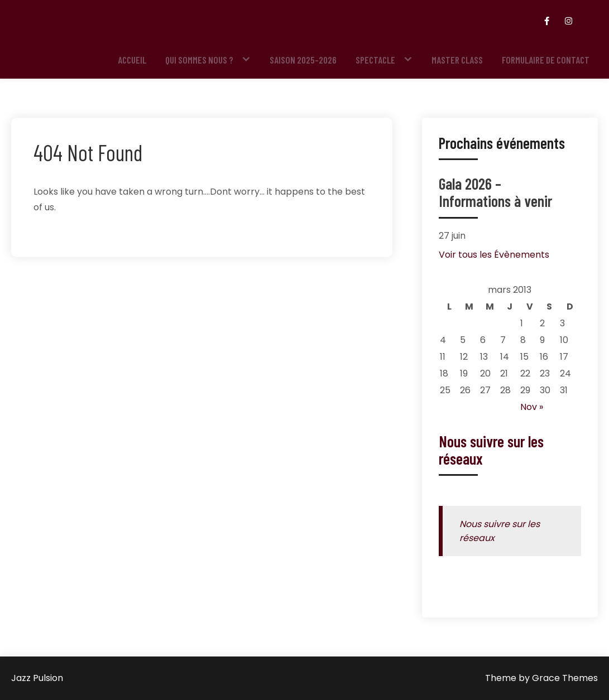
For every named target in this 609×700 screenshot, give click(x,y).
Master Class (457, 60)
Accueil (132, 60)
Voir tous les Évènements (494, 255)
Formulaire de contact (546, 60)
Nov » (532, 407)
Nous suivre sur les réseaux (491, 450)
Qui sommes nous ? (199, 60)
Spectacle (375, 60)
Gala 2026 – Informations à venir (495, 192)
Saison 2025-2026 (303, 60)
